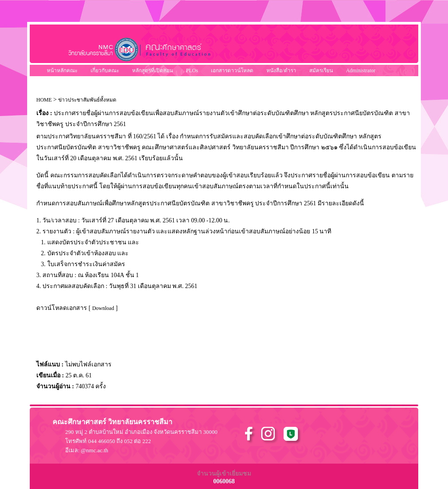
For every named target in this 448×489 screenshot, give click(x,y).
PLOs (192, 70)
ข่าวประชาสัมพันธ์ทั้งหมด (87, 100)
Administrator (361, 70)
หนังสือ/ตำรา (281, 70)
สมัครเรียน (321, 70)
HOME (44, 100)
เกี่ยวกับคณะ (105, 70)
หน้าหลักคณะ (62, 70)
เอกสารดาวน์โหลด (232, 70)
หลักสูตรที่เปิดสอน (152, 70)
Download (103, 308)
